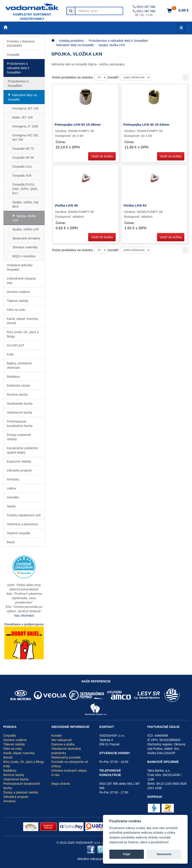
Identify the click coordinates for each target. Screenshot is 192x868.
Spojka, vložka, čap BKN (25, 204)
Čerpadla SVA (22, 176)
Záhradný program (19, 470)
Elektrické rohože (18, 386)
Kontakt (57, 736)
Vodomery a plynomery (22, 524)
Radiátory (13, 377)
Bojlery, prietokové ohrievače (19, 365)
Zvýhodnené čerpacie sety (21, 281)
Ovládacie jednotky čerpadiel (20, 267)
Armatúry (13, 479)
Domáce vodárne (18, 292)
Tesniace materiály (25, 247)
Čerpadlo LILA (22, 167)
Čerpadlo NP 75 (23, 149)
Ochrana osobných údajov (69, 771)
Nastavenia (164, 854)
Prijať (127, 854)
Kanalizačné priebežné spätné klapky (22, 450)
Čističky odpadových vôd (24, 515)
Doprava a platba (63, 744)
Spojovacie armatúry (26, 238)
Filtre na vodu (16, 310)
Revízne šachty (17, 395)
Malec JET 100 (22, 117)
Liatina (11, 488)
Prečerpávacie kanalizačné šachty (20, 424)
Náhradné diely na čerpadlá (22, 97)
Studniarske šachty (20, 404)
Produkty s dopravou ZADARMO (21, 43)
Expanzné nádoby (19, 461)
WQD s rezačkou (24, 256)
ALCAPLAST (16, 345)
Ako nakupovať (62, 740)
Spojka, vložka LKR (25, 229)
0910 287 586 (146, 7)
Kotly (10, 354)
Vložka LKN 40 (66, 205)
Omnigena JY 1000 (25, 126)
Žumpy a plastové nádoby (19, 437)
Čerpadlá (13, 55)
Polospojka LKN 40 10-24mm (146, 124)
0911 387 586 (146, 11)
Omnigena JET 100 (25, 108)
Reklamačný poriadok (66, 757)
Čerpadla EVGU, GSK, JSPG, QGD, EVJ (25, 189)
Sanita (11, 506)
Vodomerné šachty (19, 412)
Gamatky (13, 497)
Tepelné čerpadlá (18, 533)
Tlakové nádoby (18, 301)
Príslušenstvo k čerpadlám (18, 83)
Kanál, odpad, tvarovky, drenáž (23, 321)
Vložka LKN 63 (135, 205)
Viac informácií (24, 616)
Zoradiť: (114, 77)
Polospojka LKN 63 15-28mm (78, 124)
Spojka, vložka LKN (24, 218)
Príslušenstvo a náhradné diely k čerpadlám (18, 68)
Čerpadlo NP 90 (23, 158)
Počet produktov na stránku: (73, 77)
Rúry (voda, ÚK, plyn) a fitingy (23, 334)
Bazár (11, 542)
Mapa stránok (61, 784)
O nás (55, 775)
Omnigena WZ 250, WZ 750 (25, 137)
